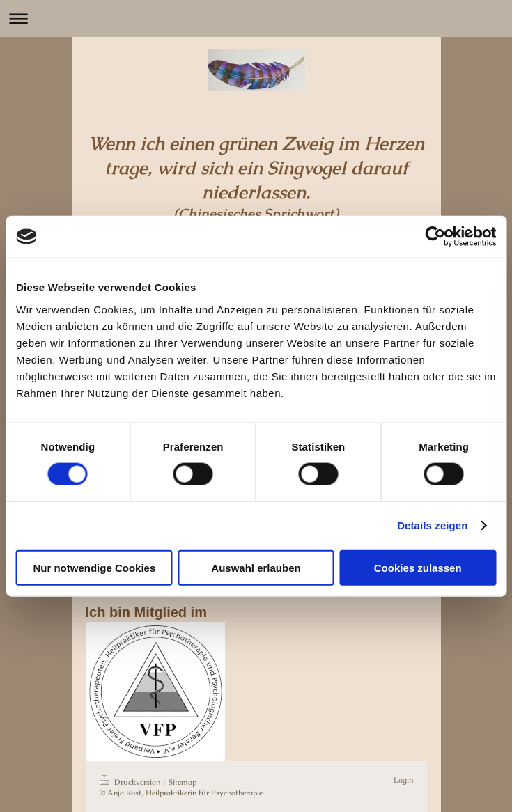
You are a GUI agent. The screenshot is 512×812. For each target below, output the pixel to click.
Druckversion (131, 782)
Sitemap (183, 782)
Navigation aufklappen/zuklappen (256, 18)
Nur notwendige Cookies (94, 567)
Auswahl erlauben (256, 567)
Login (403, 780)
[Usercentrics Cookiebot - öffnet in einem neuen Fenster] (435, 237)
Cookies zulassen (418, 567)
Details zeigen (432, 525)
